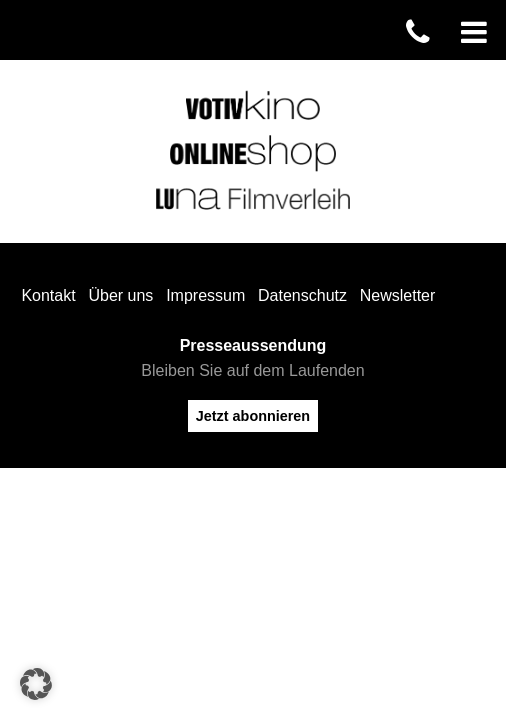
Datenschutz (302, 295)
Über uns (120, 295)
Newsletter (398, 295)
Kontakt (48, 295)
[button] (36, 684)
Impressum (205, 295)
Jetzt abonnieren (253, 416)
